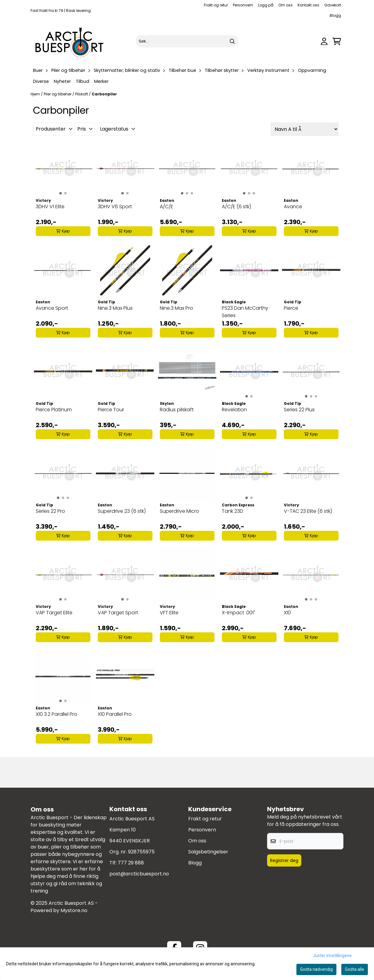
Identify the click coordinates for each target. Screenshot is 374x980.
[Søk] (187, 41)
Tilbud (82, 81)
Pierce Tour (111, 410)
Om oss (286, 5)
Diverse (41, 81)
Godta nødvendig (316, 969)
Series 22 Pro (50, 511)
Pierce (291, 308)
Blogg (335, 15)
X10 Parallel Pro (115, 714)
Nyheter (62, 81)
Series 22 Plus (299, 410)
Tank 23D (233, 511)
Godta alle (355, 969)
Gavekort (333, 5)
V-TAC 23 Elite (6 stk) (308, 511)
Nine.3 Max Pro (176, 308)
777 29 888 (131, 863)
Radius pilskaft (177, 410)
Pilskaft (82, 94)
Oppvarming (312, 70)
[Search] (232, 41)
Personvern (243, 5)
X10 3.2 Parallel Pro (57, 714)
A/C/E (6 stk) (237, 207)
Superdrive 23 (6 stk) (122, 511)
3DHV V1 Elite (50, 207)
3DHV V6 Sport (115, 207)
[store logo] (70, 41)
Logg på (266, 5)
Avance (293, 207)
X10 (287, 613)
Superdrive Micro (180, 511)
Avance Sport (52, 308)
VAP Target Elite (54, 613)
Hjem (36, 94)
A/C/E (167, 207)
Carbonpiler (104, 94)
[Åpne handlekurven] (337, 41)
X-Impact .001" (238, 613)
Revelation (234, 410)
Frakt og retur (216, 5)
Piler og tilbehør (58, 94)
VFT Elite (169, 613)
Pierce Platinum (54, 410)
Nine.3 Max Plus (115, 308)
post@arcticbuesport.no (139, 874)
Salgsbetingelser (208, 852)
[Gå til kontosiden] (324, 41)
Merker (101, 81)
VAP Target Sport (118, 613)
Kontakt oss (308, 5)
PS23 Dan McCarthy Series (245, 312)
